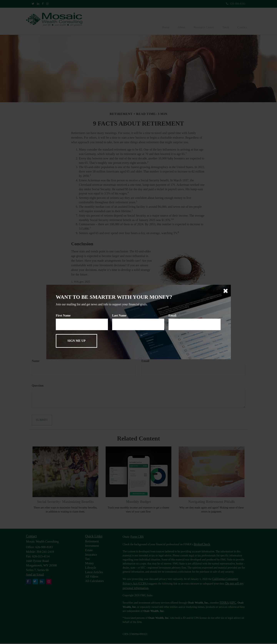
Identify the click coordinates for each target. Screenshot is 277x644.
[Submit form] (76, 341)
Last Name (119, 315)
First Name (63, 315)
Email (172, 315)
